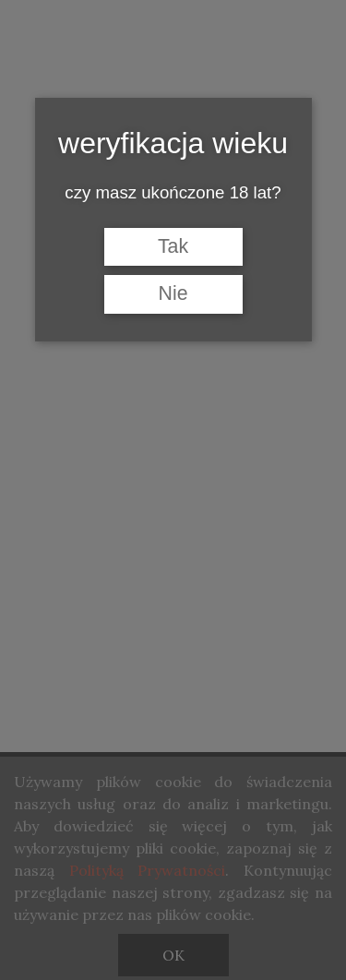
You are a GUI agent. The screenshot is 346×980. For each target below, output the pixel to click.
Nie (173, 293)
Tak (173, 246)
